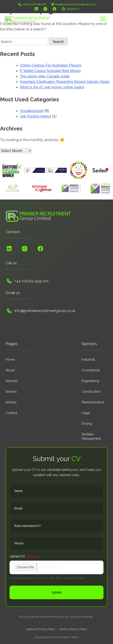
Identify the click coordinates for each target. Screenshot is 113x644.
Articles (11, 402)
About (10, 370)
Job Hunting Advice (36, 116)
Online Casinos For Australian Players (50, 65)
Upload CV (70, 9)
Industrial (88, 359)
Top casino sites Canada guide (45, 76)
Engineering (90, 381)
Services (12, 381)
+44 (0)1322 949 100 (27, 281)
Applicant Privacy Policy (41, 629)
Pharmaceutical (93, 402)
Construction (91, 392)
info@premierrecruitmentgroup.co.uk (73, 4)
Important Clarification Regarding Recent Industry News (65, 82)
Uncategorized (32, 111)
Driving (87, 424)
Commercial (91, 370)
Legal (86, 413)
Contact (11, 413)
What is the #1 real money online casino (52, 87)
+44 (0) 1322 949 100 (32, 4)
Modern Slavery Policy (73, 629)
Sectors (11, 392)
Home (10, 359)
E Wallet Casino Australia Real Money (50, 71)
